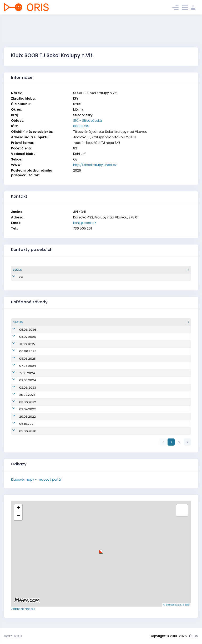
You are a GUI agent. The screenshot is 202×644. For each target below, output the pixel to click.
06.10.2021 (20, 424)
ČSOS (194, 636)
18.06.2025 (21, 344)
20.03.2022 (21, 417)
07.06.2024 (21, 366)
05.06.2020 (21, 431)
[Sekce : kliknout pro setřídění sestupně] (32, 270)
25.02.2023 (21, 395)
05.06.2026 (21, 330)
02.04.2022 (21, 409)
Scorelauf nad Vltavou (66, 395)
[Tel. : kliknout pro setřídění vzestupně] (169, 270)
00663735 (81, 126)
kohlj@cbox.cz (85, 223)
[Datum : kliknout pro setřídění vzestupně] (30, 322)
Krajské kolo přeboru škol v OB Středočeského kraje (87, 373)
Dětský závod (60, 424)
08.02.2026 (21, 337)
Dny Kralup (57, 330)
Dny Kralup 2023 (62, 388)
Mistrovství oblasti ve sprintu (71, 409)
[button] (101, 550)
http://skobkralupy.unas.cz (95, 165)
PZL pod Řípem (60, 337)
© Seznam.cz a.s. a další (176, 605)
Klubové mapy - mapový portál (36, 479)
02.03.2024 (21, 380)
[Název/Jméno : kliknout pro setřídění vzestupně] (120, 322)
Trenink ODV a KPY (63, 417)
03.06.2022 (21, 402)
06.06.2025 (21, 351)
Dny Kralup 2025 (62, 351)
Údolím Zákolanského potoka (72, 380)
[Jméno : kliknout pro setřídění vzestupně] (74, 270)
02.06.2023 (21, 388)
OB (15, 277)
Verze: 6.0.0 (13, 636)
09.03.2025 (21, 359)
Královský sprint (62, 359)
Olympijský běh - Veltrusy (69, 344)
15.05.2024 (20, 373)
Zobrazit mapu (23, 609)
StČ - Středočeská (88, 121)
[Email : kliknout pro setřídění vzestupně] (120, 270)
